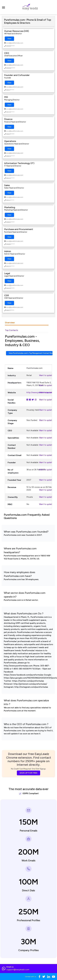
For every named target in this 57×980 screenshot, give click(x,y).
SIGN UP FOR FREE (29, 773)
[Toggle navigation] (4, 7)
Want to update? (47, 375)
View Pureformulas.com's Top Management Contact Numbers (31, 353)
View (9, 39)
